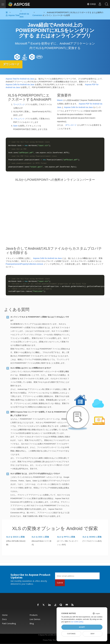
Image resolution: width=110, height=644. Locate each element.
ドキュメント (19, 119)
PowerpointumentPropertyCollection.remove (25, 264)
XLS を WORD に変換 (92, 537)
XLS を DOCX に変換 (15, 537)
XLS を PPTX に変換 (66, 537)
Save (15, 126)
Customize (71, 634)
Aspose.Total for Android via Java (20, 79)
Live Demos (35, 619)
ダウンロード (12, 64)
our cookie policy (77, 622)
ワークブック (19, 104)
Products (34, 615)
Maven (60, 100)
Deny (93, 634)
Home (5, 615)
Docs (4, 619)
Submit (60, 583)
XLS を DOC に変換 (40, 537)
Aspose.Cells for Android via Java (20, 84)
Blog (32, 623)
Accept (82, 627)
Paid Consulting (9, 623)
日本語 (91, 4)
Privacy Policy (48, 640)
